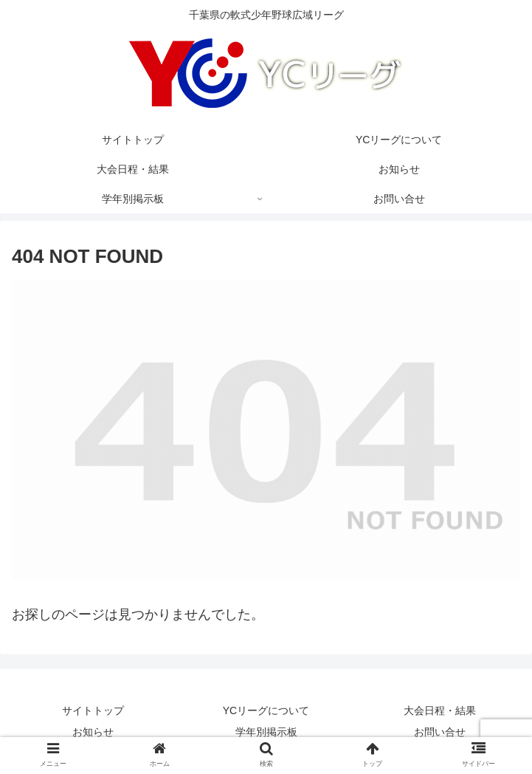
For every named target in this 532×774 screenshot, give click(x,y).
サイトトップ (93, 710)
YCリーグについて (266, 710)
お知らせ (93, 732)
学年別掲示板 (266, 732)
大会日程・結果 (440, 710)
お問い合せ (440, 732)
